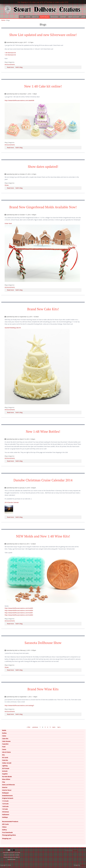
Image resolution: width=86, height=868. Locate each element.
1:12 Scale (5, 801)
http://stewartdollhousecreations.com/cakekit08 (19, 100)
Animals (5, 771)
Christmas (6, 812)
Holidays (5, 817)
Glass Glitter (6, 779)
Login (83, 17)
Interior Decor (7, 790)
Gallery (5, 830)
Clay (4, 782)
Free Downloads (7, 832)
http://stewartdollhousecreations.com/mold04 (19, 610)
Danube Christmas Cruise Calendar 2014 (43, 480)
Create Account (74, 17)
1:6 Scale (5, 809)
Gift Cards (5, 824)
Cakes (4, 736)
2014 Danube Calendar (12, 502)
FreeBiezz (83, 865)
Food (4, 747)
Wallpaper (6, 793)
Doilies (4, 733)
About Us (35, 17)
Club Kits (5, 760)
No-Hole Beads (7, 777)
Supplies (5, 774)
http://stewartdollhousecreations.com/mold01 (19, 613)
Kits (3, 755)
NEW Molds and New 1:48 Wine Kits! (43, 536)
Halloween (6, 815)
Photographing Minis (9, 835)
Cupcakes (5, 744)
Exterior (5, 787)
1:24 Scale (5, 804)
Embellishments (7, 796)
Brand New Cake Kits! (43, 309)
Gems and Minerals (8, 785)
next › (54, 727)
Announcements (10, 64)
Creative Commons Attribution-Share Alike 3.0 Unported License (12, 857)
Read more (10, 67)
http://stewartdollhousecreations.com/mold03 (19, 615)
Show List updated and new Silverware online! (43, 35)
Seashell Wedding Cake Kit (13, 328)
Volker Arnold (7, 763)
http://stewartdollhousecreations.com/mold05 (19, 608)
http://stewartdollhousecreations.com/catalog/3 (19, 705)
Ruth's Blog (45, 17)
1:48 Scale (5, 806)
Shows (28, 17)
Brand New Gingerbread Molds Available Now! (43, 207)
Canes (4, 749)
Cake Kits (5, 739)
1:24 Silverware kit (10, 55)
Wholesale (54, 17)
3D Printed (6, 768)
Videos (4, 827)
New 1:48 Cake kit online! (43, 86)
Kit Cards (5, 757)
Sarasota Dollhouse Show (43, 643)
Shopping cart (7, 838)
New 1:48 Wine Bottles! (43, 432)
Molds (4, 730)
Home (22, 17)
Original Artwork (8, 798)
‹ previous (35, 727)
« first (28, 727)
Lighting (5, 766)
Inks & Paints (6, 752)
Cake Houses (6, 741)
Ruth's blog (19, 67)
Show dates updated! (43, 167)
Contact (63, 17)
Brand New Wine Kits (43, 689)
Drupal (75, 850)
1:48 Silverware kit (10, 53)
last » (59, 727)
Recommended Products (10, 821)
